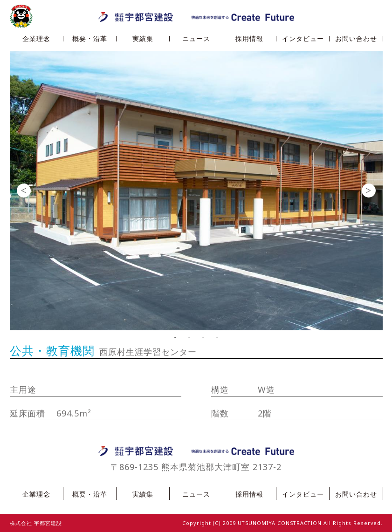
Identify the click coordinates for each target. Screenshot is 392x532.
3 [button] (203, 337)
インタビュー (303, 39)
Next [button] (369, 191)
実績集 (143, 39)
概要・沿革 (90, 39)
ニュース (196, 39)
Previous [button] (24, 191)
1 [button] (175, 337)
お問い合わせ (356, 39)
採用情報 (249, 39)
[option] (196, 191)
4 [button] (217, 337)
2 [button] (189, 337)
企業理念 (36, 39)
